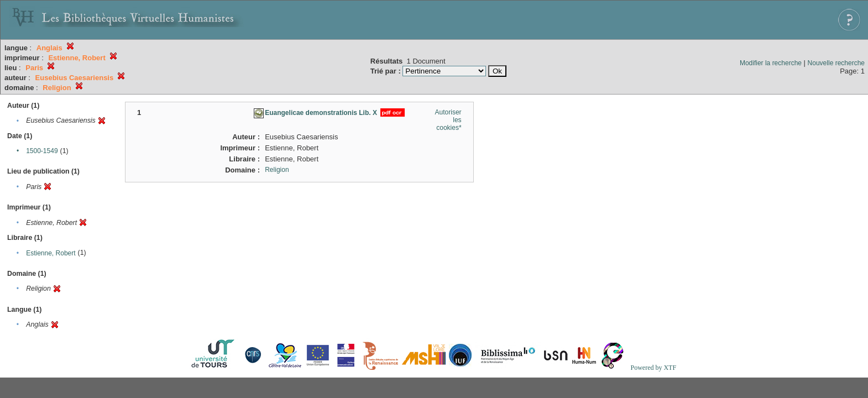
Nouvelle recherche (836, 63)
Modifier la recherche (771, 63)
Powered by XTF (653, 368)
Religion (277, 170)
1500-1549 (42, 151)
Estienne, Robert (51, 253)
